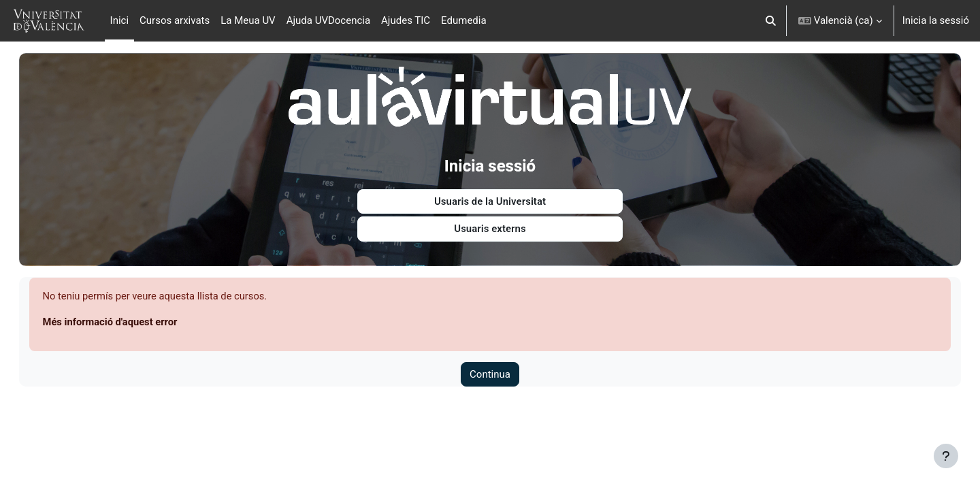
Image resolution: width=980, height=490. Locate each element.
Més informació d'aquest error (131, 320)
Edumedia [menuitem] (464, 20)
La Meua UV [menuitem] (248, 20)
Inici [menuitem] (120, 20)
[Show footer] (946, 456)
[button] (771, 21)
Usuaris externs (490, 227)
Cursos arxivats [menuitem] (175, 20)
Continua (490, 372)
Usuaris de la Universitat (490, 199)
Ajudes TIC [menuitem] (406, 20)
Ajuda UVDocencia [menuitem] (328, 20)
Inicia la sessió (936, 20)
